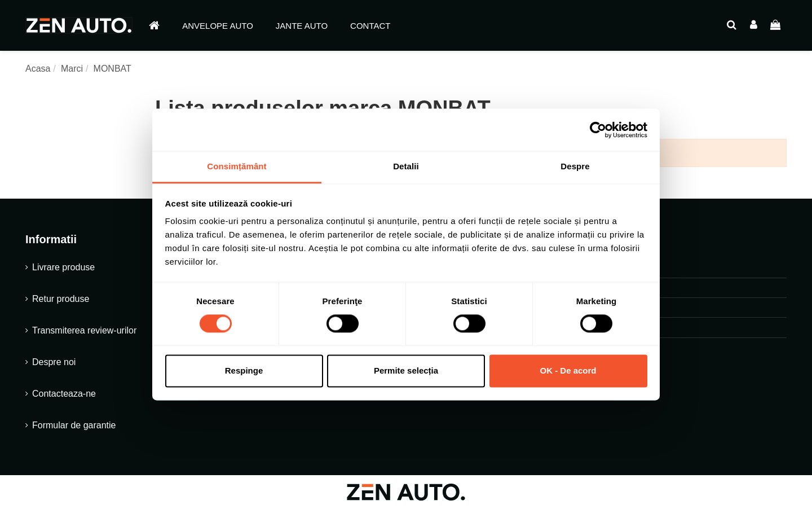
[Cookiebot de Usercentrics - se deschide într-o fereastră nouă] (598, 130)
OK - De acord (568, 370)
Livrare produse (63, 267)
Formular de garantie (74, 425)
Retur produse (61, 299)
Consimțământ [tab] (237, 166)
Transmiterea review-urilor (84, 330)
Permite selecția (406, 370)
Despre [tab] (575, 166)
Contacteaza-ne (64, 394)
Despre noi (54, 362)
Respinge (244, 370)
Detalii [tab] (406, 166)
